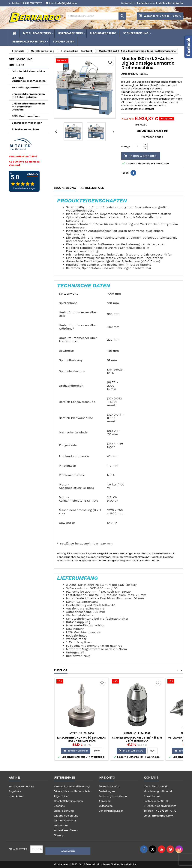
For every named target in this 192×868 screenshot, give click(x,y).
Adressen (105, 801)
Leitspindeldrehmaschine (28, 71)
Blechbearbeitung (103, 33)
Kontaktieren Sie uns (66, 830)
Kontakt (151, 778)
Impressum (61, 825)
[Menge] (138, 147)
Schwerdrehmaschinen (27, 123)
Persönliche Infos (109, 786)
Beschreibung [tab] (65, 188)
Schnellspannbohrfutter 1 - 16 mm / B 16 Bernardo (137, 739)
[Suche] (96, 16)
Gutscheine (106, 806)
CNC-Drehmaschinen (26, 116)
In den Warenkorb (140, 156)
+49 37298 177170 (32, 3)
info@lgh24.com (67, 3)
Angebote (15, 791)
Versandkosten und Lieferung (72, 786)
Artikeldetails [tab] (92, 188)
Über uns (59, 806)
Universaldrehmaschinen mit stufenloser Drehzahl (28, 107)
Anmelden (143, 3)
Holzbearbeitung (70, 33)
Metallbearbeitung (37, 33)
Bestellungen (107, 791)
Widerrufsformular (65, 821)
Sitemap (59, 835)
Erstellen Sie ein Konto (169, 3)
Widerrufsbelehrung (66, 816)
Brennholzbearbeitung (29, 42)
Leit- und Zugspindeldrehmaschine (29, 79)
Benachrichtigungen (111, 811)
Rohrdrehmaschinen (25, 129)
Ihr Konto (107, 778)
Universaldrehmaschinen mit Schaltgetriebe (28, 96)
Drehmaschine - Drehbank (22, 62)
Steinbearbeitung (136, 33)
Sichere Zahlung (64, 811)
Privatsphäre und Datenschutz (72, 791)
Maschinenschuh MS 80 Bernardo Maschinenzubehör (82, 739)
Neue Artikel (16, 796)
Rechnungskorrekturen (113, 796)
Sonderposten (64, 42)
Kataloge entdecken (21, 786)
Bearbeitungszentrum (26, 87)
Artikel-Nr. (128, 74)
